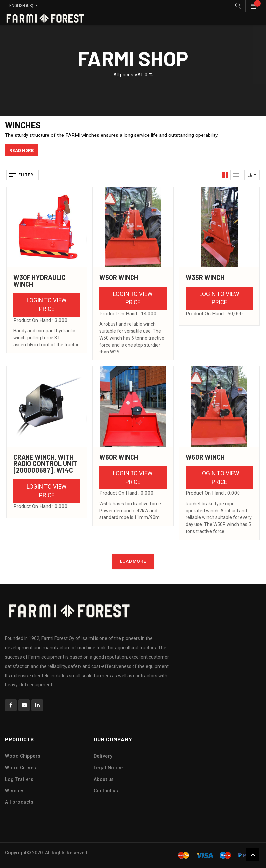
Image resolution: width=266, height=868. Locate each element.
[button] (252, 175)
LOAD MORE (133, 561)
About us (104, 779)
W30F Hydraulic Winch (39, 281)
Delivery (103, 756)
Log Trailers (19, 779)
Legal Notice (108, 768)
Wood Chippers (23, 756)
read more (22, 150)
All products (19, 802)
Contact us (106, 791)
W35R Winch (205, 277)
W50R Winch (119, 277)
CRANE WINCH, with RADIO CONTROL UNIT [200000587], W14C (45, 463)
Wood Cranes (21, 768)
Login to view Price (47, 305)
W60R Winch (119, 457)
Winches (15, 791)
